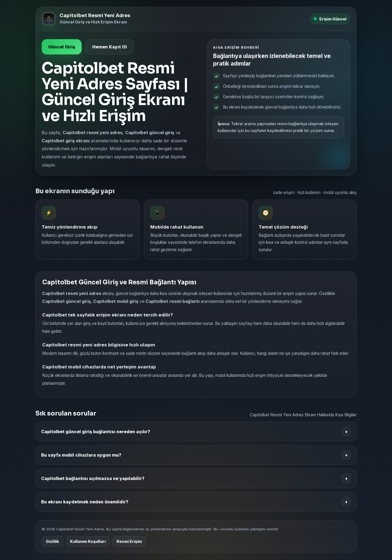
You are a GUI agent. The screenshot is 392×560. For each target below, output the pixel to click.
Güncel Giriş (62, 47)
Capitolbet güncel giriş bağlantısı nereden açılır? (196, 432)
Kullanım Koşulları (88, 541)
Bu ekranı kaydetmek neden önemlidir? (196, 502)
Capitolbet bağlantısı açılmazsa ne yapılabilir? (196, 478)
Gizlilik (52, 541)
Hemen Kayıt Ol (110, 47)
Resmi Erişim (129, 541)
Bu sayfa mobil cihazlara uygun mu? (196, 455)
